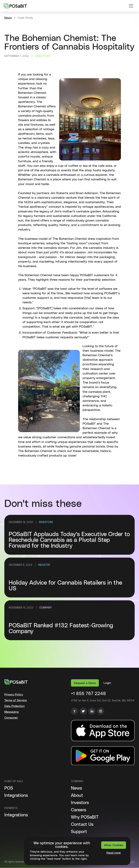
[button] (131, 6)
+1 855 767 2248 (88, 694)
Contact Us (82, 825)
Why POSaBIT (85, 817)
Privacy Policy (14, 695)
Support (79, 832)
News (8, 18)
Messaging (11, 712)
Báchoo (130, 862)
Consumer (11, 718)
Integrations (16, 796)
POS (9, 788)
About (77, 796)
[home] (15, 6)
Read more (114, 853)
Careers (79, 810)
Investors (80, 803)
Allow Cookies (114, 845)
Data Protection (14, 706)
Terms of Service (16, 700)
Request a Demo (85, 683)
